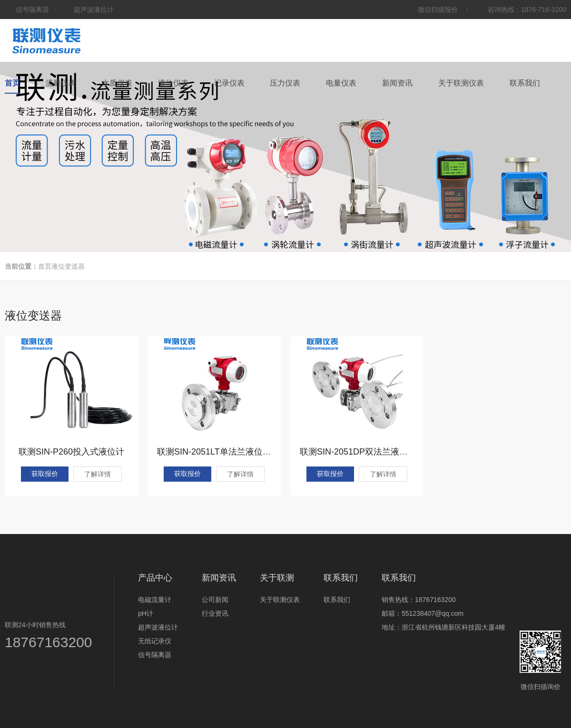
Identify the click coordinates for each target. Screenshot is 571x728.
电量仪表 (341, 83)
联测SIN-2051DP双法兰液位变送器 (367, 452)
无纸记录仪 (155, 641)
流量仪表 (61, 83)
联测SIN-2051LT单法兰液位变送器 (223, 452)
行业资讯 (215, 613)
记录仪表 (229, 83)
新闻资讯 (397, 83)
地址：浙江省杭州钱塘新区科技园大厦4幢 (443, 627)
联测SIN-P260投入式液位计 (71, 452)
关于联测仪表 (461, 83)
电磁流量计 (155, 600)
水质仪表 (117, 83)
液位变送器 (68, 266)
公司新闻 (215, 600)
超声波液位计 (158, 627)
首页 (12, 83)
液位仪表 (173, 83)
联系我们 (525, 83)
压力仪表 (285, 83)
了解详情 (98, 474)
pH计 (146, 613)
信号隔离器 (155, 655)
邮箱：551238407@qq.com (423, 613)
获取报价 (45, 474)
